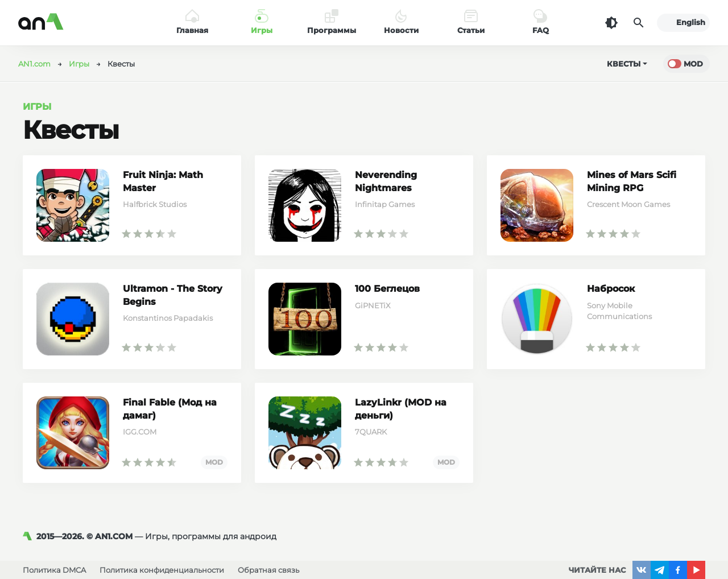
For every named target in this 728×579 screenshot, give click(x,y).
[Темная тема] (611, 23)
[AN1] (30, 536)
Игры (37, 107)
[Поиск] (639, 23)
